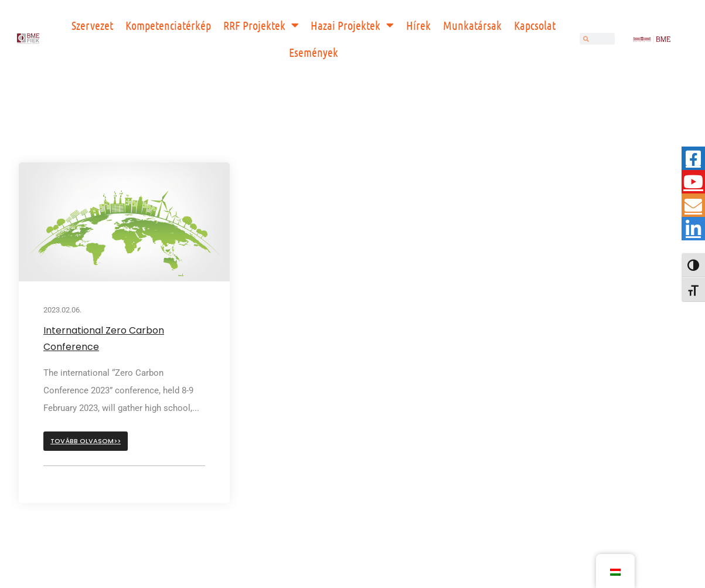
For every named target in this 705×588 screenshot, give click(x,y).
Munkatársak (472, 25)
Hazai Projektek (352, 25)
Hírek (418, 25)
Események (314, 52)
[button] (86, 441)
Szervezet (92, 25)
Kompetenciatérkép (168, 25)
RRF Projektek (261, 25)
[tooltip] (693, 158)
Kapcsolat (535, 25)
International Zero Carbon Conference (104, 339)
